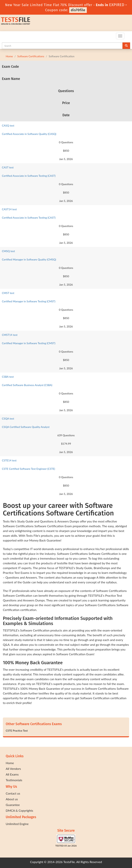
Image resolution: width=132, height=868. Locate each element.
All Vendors (13, 769)
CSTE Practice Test (17, 731)
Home (9, 56)
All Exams (12, 774)
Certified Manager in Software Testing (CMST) (29, 301)
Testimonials (14, 780)
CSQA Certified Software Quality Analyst (26, 427)
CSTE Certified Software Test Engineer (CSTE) (29, 469)
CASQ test (8, 125)
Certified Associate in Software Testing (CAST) (29, 176)
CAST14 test (9, 209)
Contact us (13, 793)
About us (12, 799)
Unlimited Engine (17, 824)
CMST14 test (10, 335)
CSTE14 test (9, 460)
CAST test (8, 167)
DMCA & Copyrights (19, 810)
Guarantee (13, 805)
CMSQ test (8, 251)
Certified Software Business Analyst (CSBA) (27, 385)
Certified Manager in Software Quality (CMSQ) (29, 259)
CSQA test (8, 418)
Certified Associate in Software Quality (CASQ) (29, 134)
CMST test (8, 293)
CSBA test (8, 377)
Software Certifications (31, 56)
